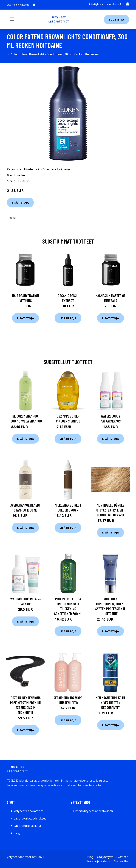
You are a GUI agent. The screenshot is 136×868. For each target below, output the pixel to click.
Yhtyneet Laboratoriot (29, 811)
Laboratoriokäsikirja (27, 826)
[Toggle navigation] (12, 19)
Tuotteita (116, 19)
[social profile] (34, 5)
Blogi (17, 833)
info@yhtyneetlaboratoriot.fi (105, 4)
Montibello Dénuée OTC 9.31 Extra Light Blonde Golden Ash (111, 510)
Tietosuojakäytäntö (98, 861)
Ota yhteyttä (105, 857)
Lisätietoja (20, 202)
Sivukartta (121, 861)
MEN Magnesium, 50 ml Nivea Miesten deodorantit (111, 703)
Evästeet (122, 857)
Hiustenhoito (33, 169)
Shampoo (49, 169)
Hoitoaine (64, 169)
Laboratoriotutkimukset (30, 818)
